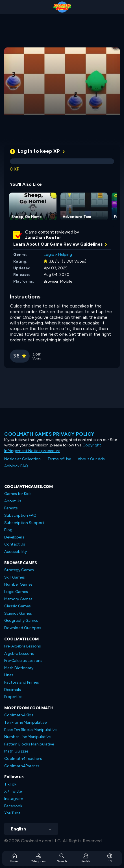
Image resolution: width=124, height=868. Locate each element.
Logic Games (16, 592)
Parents (11, 508)
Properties (13, 697)
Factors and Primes (22, 682)
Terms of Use (59, 459)
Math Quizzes (16, 751)
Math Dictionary (19, 668)
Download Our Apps (23, 628)
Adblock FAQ (16, 466)
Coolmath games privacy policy (49, 434)
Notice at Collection (22, 459)
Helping (65, 255)
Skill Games (15, 577)
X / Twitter (14, 791)
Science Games (18, 613)
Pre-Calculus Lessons (23, 661)
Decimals (13, 690)
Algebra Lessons (19, 654)
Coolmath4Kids (19, 715)
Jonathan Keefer (43, 237)
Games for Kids (18, 494)
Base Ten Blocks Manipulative (30, 730)
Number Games (18, 584)
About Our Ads (91, 459)
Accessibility (16, 552)
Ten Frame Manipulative (25, 722)
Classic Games (18, 606)
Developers (14, 537)
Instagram (14, 799)
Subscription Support (24, 523)
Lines (9, 675)
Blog (8, 530)
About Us (13, 501)
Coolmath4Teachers (23, 759)
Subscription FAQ (20, 515)
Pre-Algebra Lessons (23, 646)
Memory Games (18, 599)
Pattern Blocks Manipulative (29, 744)
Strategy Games (19, 570)
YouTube (12, 813)
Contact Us (15, 544)
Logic (49, 255)
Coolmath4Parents (22, 766)
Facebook (13, 806)
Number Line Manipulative (27, 737)
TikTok (10, 784)
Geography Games (21, 621)
